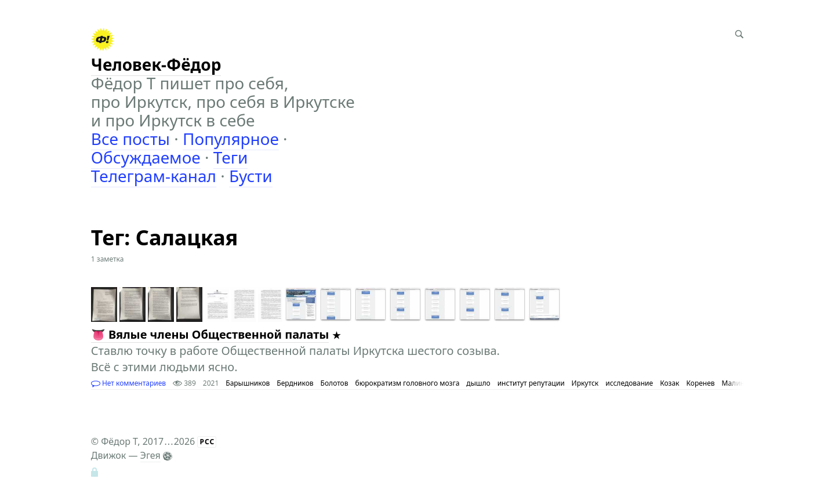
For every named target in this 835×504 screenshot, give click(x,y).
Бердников (295, 383)
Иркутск (585, 383)
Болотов (335, 383)
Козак (669, 383)
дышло (478, 383)
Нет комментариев (128, 383)
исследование (629, 383)
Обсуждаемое (146, 157)
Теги (231, 157)
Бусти (251, 176)
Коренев (701, 383)
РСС (207, 442)
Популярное (231, 139)
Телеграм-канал (154, 176)
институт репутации (531, 383)
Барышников (248, 383)
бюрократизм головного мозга (408, 383)
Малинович (742, 383)
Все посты (130, 139)
